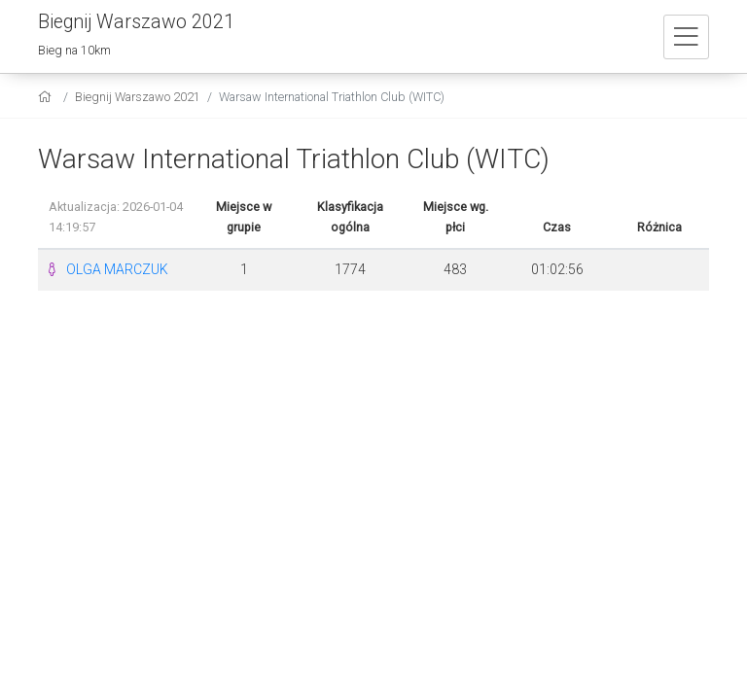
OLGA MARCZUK (117, 269)
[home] (47, 97)
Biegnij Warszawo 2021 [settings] (138, 97)
